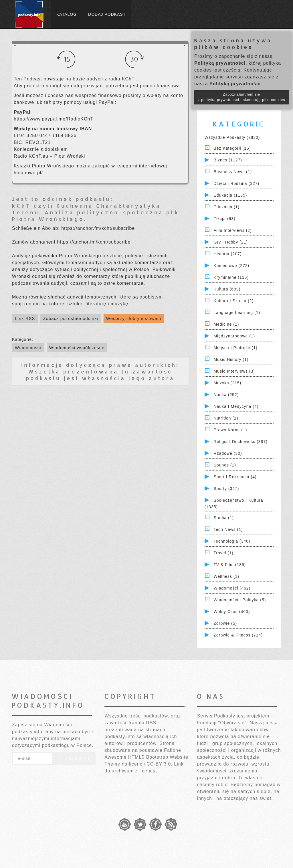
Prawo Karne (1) (230, 430)
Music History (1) (231, 359)
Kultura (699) (227, 289)
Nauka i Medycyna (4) (236, 406)
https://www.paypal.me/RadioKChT (54, 119)
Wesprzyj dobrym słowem (134, 318)
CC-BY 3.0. (160, 764)
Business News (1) (233, 172)
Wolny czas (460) (232, 612)
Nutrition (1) (226, 418)
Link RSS (25, 318)
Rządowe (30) (228, 453)
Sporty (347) (226, 489)
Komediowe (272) (231, 266)
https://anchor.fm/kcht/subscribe (98, 228)
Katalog (67, 14)
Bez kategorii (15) (232, 148)
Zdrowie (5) (225, 623)
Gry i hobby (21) (230, 242)
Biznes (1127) (228, 160)
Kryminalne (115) (231, 277)
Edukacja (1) (226, 207)
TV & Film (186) (230, 565)
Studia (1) (224, 518)
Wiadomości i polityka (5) (240, 600)
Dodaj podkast (107, 14)
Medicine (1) (226, 324)
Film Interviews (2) (232, 230)
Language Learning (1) (237, 313)
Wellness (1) (226, 576)
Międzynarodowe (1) (234, 336)
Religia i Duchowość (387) (240, 442)
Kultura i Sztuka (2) (233, 301)
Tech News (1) (228, 529)
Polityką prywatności (220, 63)
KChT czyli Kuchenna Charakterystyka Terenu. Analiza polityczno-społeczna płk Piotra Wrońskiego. (95, 212)
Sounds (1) (225, 465)
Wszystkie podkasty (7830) (232, 137)
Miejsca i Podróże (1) (235, 348)
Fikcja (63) (224, 219)
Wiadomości (28, 348)
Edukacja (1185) (230, 195)
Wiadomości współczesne (77, 348)
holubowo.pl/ (28, 173)
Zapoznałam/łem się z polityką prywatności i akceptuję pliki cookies (241, 97)
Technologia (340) (232, 541)
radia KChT (122, 79)
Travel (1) (223, 553)
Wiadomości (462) (232, 588)
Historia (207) (227, 254)
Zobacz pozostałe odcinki (70, 318)
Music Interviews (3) (234, 371)
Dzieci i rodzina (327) (236, 183)
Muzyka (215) (227, 383)
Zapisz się (74, 759)
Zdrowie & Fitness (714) (238, 635)
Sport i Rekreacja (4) (235, 477)
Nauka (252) (226, 395)
